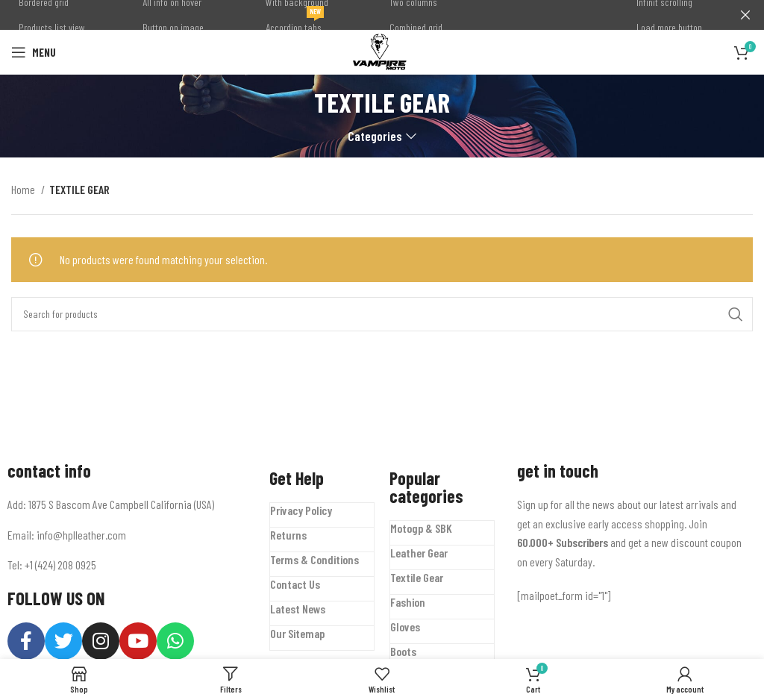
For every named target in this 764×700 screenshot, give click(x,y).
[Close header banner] (745, 15)
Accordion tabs (295, 24)
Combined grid (416, 27)
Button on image (173, 27)
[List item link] (127, 534)
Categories (375, 137)
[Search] (382, 314)
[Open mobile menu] (34, 52)
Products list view (52, 27)
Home (24, 189)
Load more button (669, 27)
